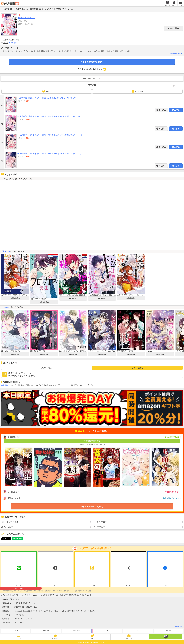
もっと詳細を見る (175, 54)
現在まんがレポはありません (92, 69)
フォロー (129, 585)
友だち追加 (19, 586)
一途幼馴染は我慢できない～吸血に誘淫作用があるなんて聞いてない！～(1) (50, 98)
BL (138, 631)
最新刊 (46, 91)
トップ (16, 631)
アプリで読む (47, 368)
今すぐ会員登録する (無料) (92, 62)
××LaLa (6, 307)
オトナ (169, 631)
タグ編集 (14, 43)
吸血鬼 (6, 43)
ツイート (5, 539)
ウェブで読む (137, 368)
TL (107, 631)
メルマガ (55, 585)
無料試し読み (173, 28)
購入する (176, 110)
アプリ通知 (92, 585)
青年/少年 (77, 631)
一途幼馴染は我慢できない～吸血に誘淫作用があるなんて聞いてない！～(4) (50, 154)
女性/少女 (46, 631)
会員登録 (5, 385)
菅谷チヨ (27, 18)
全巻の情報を (92, 79)
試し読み (162, 110)
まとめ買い (137, 91)
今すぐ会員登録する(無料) (92, 507)
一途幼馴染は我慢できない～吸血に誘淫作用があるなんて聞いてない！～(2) (50, 116)
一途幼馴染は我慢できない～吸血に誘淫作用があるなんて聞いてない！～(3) (50, 135)
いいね (165, 585)
